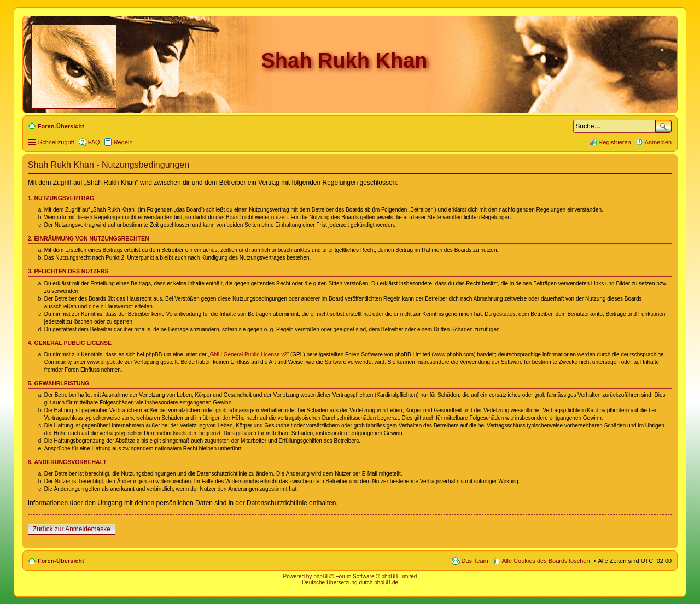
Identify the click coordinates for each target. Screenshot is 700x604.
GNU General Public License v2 (249, 354)
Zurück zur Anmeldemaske (72, 529)
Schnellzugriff (56, 142)
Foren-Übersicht (61, 561)
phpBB (322, 576)
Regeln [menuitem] (123, 142)
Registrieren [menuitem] (614, 142)
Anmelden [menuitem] (658, 142)
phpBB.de (386, 582)
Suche (663, 126)
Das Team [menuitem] (474, 561)
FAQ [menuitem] (94, 142)
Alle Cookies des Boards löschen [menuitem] (546, 561)
